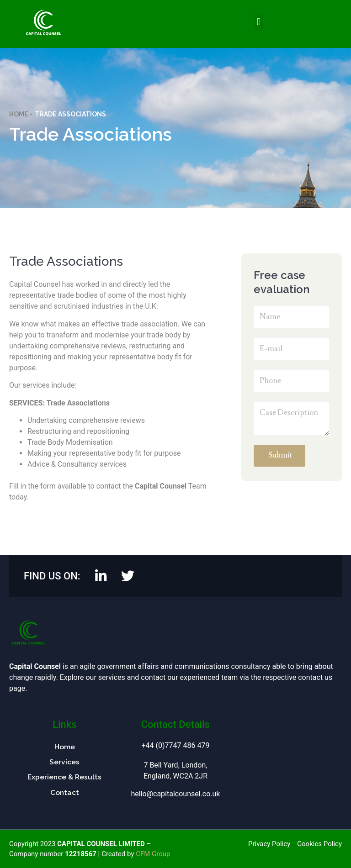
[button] (258, 22)
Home (65, 747)
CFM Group (153, 854)
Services (64, 763)
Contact (64, 793)
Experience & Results (65, 778)
